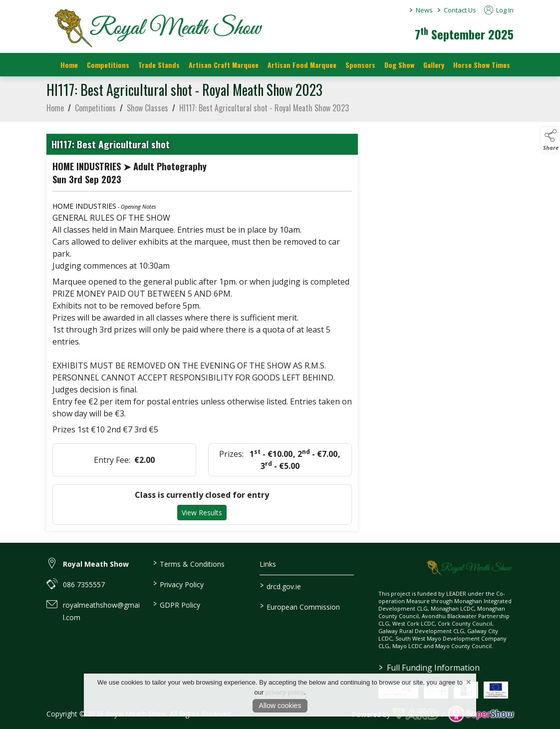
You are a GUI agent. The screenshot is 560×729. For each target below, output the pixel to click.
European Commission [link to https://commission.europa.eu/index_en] (299, 606)
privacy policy (285, 692)
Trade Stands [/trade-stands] (159, 65)
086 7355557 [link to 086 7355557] (84, 584)
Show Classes (147, 111)
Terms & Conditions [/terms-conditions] (189, 563)
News (424, 10)
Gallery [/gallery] (434, 65)
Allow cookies (280, 706)
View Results (202, 516)
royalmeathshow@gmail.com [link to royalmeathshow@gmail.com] (101, 611)
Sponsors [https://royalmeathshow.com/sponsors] (360, 65)
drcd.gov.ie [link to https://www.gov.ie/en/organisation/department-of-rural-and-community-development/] (280, 586)
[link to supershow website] (481, 714)
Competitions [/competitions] (108, 65)
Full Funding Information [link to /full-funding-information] (429, 668)
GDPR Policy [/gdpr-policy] (177, 604)
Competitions (95, 111)
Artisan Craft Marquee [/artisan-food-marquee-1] (224, 65)
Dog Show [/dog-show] (399, 65)
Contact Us (460, 10)
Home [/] (69, 65)
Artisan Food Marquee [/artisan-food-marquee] (302, 65)
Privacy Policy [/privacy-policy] (178, 584)
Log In (499, 10)
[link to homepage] (156, 27)
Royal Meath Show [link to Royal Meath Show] (96, 564)
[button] (551, 140)
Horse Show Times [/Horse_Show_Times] (482, 65)
